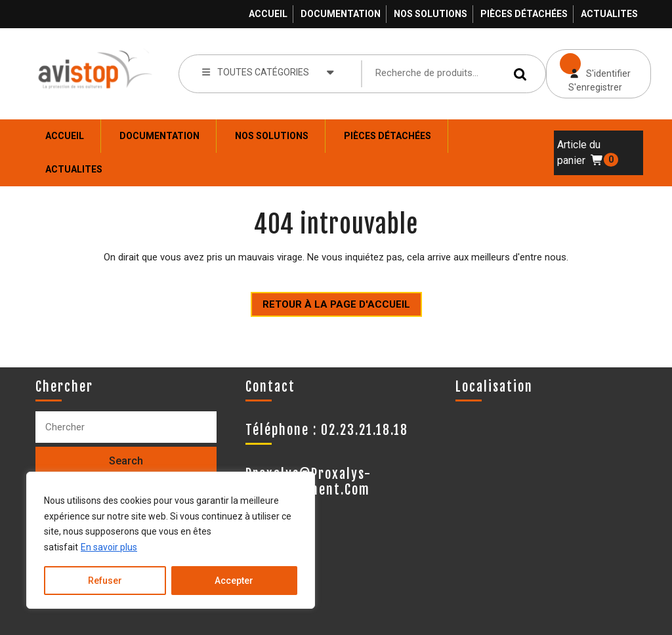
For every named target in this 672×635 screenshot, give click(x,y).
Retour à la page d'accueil (330, 301)
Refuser (105, 581)
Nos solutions (430, 14)
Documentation (341, 14)
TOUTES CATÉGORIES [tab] (268, 72)
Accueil (268, 14)
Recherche (522, 74)
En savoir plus (109, 547)
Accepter (234, 581)
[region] (171, 540)
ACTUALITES (609, 14)
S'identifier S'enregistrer (588, 71)
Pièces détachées (524, 14)
